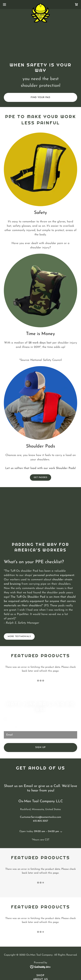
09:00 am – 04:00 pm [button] (46, 831)
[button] (7, 4)
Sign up (40, 747)
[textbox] (40, 735)
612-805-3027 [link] (41, 821)
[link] (40, 4)
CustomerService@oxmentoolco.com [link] (40, 817)
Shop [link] (40, 976)
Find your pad (40, 97)
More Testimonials (19, 636)
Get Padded (40, 477)
